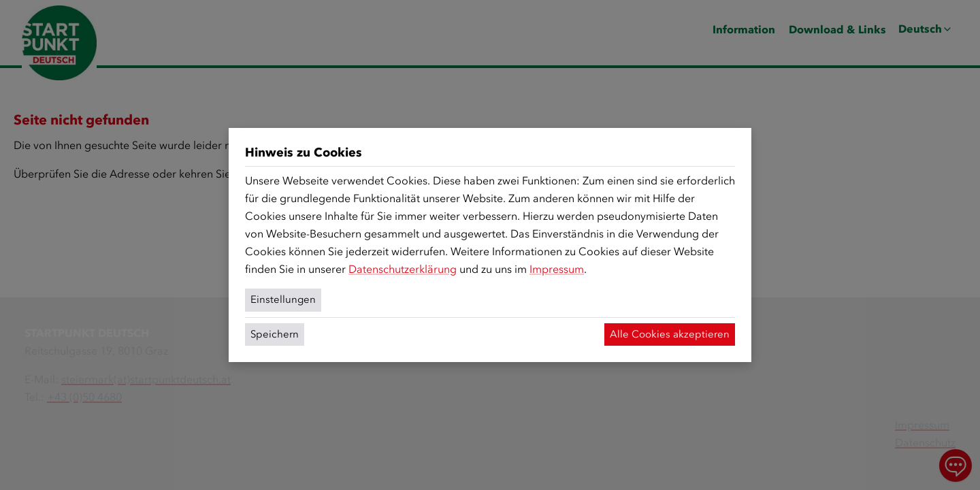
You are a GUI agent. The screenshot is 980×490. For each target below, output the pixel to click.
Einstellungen (283, 299)
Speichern (275, 334)
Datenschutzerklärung (403, 269)
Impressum (557, 269)
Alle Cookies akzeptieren (670, 334)
